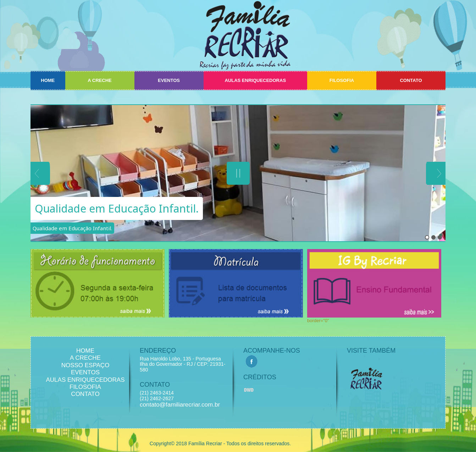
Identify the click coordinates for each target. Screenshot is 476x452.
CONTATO (411, 80)
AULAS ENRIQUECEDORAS (255, 80)
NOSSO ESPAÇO (85, 365)
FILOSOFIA (342, 80)
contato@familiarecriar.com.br (180, 405)
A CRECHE (99, 80)
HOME (48, 80)
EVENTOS (169, 80)
